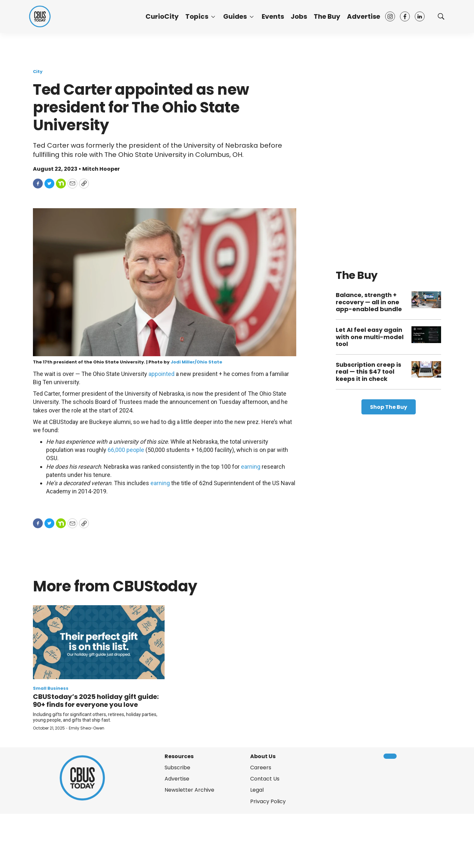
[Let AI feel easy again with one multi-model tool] (426, 335)
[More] (213, 16)
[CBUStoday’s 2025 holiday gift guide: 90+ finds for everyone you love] (99, 642)
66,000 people (126, 450)
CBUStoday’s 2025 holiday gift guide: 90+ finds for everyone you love (96, 701)
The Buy (327, 16)
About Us (263, 756)
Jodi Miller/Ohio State (196, 362)
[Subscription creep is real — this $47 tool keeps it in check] (426, 370)
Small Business (51, 688)
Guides (235, 16)
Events (273, 16)
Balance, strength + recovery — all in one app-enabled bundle (369, 302)
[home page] (40, 16)
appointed (161, 374)
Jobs (299, 16)
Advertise (364, 16)
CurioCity (162, 16)
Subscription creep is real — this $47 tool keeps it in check (369, 372)
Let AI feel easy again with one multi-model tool (370, 337)
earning (251, 467)
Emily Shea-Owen (87, 728)
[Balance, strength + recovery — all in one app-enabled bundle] (426, 300)
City (38, 72)
